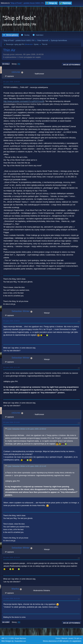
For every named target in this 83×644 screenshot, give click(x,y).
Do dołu (6, 64)
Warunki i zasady (67, 638)
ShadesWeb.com (20, 641)
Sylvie (36, 44)
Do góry (6, 622)
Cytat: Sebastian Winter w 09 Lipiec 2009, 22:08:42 (27, 429)
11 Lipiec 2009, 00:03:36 (11, 598)
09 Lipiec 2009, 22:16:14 (11, 557)
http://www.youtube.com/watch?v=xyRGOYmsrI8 (24, 101)
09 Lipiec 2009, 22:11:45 (11, 367)
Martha (15, 589)
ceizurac (16, 72)
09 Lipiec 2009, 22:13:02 (11, 422)
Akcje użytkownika (72, 65)
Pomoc (58, 638)
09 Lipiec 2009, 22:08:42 (11, 321)
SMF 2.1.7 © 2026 (8, 638)
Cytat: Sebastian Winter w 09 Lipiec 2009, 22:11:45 (27, 466)
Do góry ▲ (78, 638)
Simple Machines (20, 638)
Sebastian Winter (21, 311)
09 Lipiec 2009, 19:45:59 (11, 82)
